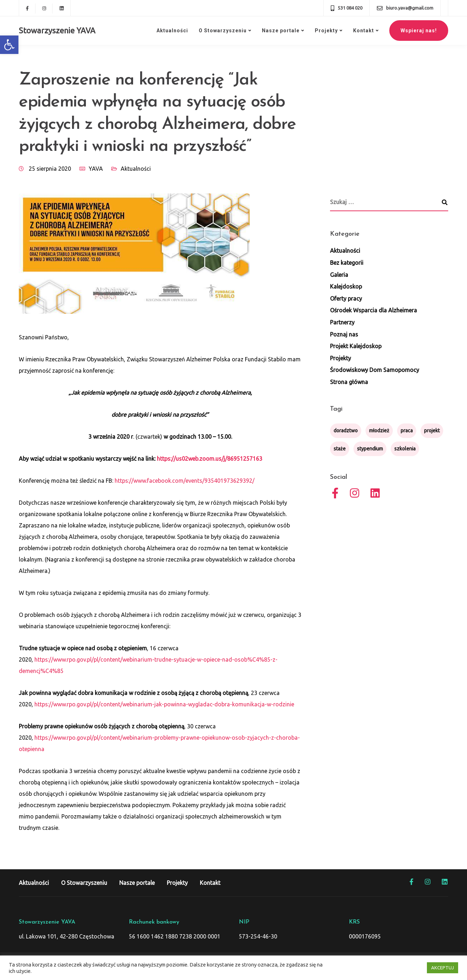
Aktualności (172, 31)
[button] (9, 45)
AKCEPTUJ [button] (443, 968)
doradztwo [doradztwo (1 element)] (346, 431)
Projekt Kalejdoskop (356, 346)
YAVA (96, 169)
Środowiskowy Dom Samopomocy (375, 370)
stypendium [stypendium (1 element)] (370, 449)
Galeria (339, 275)
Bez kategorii (347, 263)
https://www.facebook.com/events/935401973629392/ (185, 481)
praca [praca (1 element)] (407, 431)
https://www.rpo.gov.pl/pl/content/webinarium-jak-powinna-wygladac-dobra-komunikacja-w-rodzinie (164, 704)
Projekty (326, 31)
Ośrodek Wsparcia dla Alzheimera (373, 310)
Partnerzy (342, 322)
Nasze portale (281, 31)
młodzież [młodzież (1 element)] (379, 431)
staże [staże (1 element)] (340, 449)
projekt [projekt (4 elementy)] (432, 431)
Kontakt (364, 31)
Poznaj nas (344, 334)
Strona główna (349, 382)
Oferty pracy (346, 299)
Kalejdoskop (346, 286)
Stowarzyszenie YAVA (57, 30)
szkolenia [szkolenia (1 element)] (405, 449)
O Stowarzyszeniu (223, 31)
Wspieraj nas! (419, 31)
